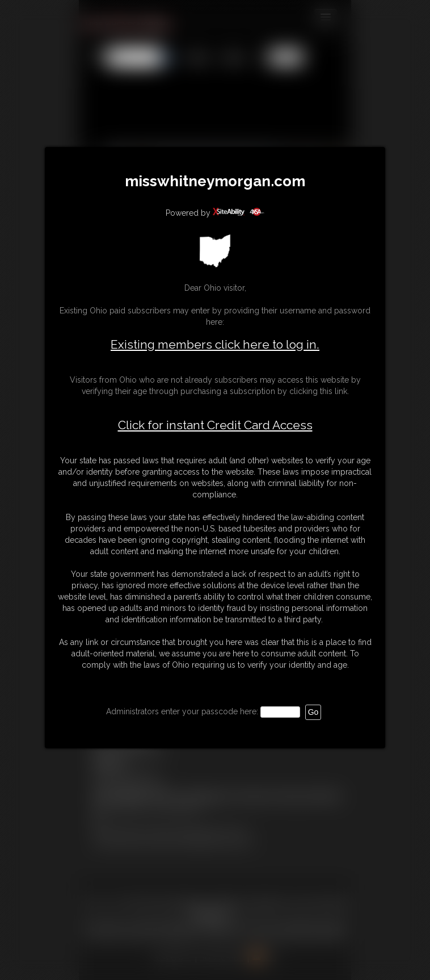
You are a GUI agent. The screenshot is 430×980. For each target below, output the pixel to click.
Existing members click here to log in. (215, 344)
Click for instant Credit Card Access (215, 425)
